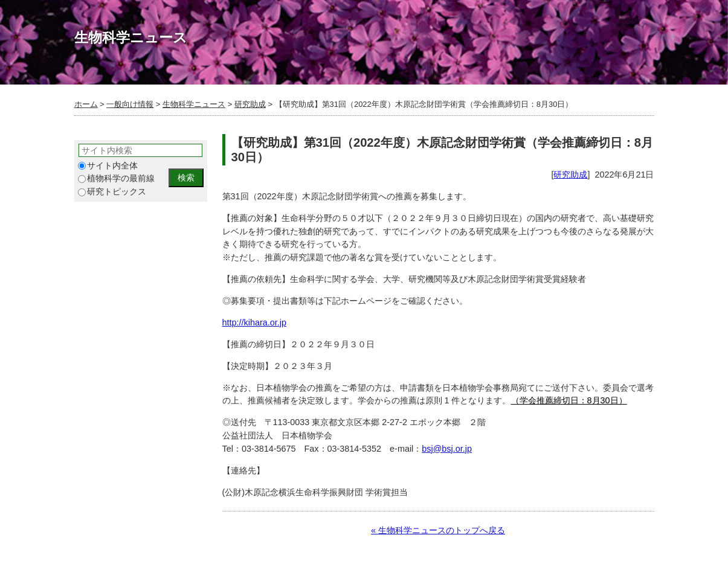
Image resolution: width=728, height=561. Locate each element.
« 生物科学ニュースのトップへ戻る (438, 530)
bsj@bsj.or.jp (447, 449)
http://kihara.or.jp (254, 322)
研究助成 (250, 104)
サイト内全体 (108, 166)
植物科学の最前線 (116, 178)
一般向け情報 (130, 104)
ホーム (86, 104)
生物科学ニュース (194, 104)
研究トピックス (112, 192)
